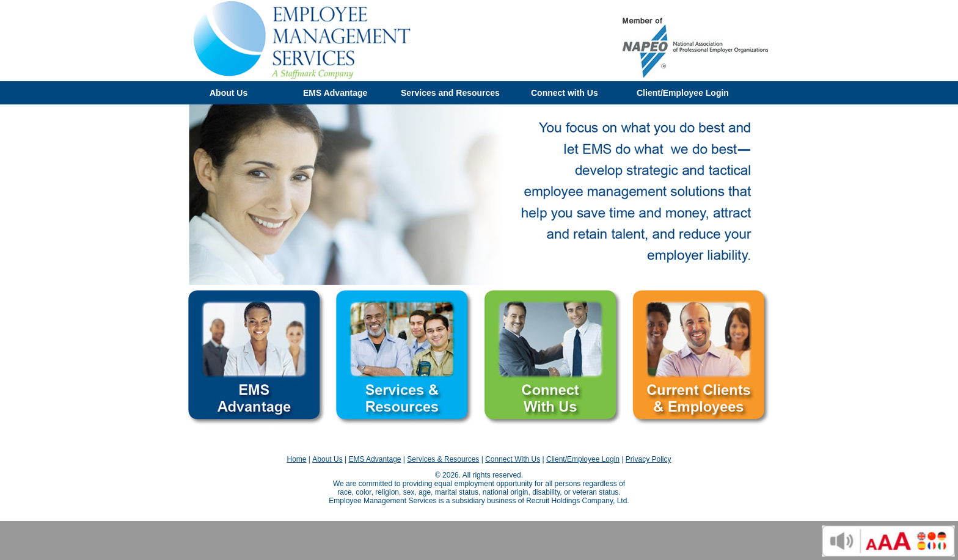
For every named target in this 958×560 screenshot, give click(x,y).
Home (296, 459)
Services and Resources (450, 93)
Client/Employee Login (683, 93)
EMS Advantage (335, 93)
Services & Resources (443, 459)
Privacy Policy (649, 459)
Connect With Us (513, 459)
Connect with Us (565, 93)
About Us (229, 93)
